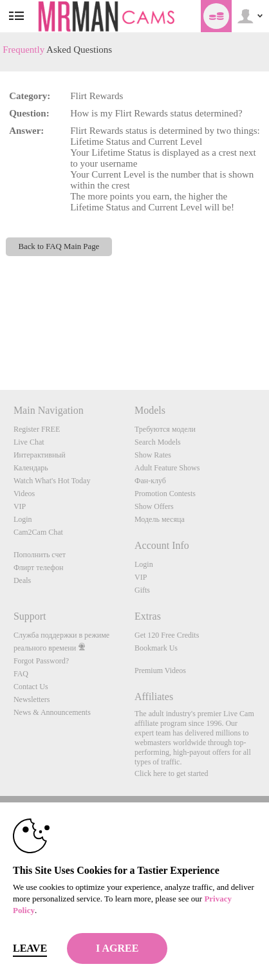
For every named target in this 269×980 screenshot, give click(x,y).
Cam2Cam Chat (38, 532)
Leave (30, 948)
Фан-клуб (150, 481)
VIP (20, 506)
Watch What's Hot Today (52, 481)
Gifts (142, 590)
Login (23, 519)
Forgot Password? (41, 661)
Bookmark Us (156, 648)
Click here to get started (172, 773)
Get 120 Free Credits (167, 635)
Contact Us (31, 687)
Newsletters (32, 699)
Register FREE (37, 429)
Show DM (0, 342)
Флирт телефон (39, 568)
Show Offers (154, 506)
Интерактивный (40, 455)
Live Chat (29, 442)
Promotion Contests (165, 494)
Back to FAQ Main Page (59, 246)
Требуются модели (165, 429)
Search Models (158, 442)
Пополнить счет (40, 555)
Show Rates (153, 455)
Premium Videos (160, 670)
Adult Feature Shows (167, 468)
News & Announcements (52, 712)
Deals (22, 580)
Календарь (31, 468)
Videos (24, 494)
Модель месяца (160, 519)
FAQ (21, 674)
